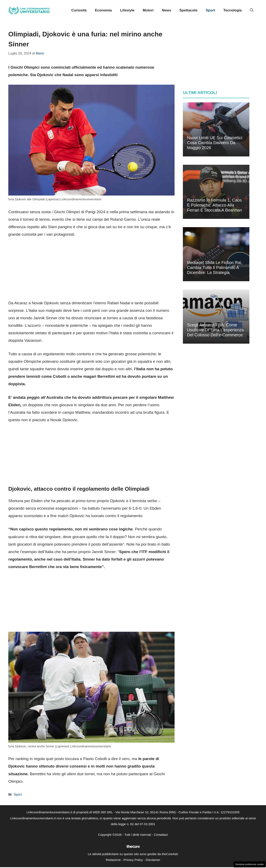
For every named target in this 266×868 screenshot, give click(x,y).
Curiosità (79, 10)
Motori (148, 10)
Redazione (113, 860)
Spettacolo (188, 10)
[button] (252, 10)
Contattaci (161, 835)
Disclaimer (153, 860)
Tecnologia (233, 10)
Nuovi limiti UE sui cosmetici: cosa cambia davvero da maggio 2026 (215, 143)
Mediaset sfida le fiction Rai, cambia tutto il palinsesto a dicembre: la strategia (215, 267)
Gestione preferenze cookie (249, 864)
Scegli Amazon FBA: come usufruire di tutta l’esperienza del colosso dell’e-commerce (215, 330)
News (166, 10)
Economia (103, 10)
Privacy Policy (133, 860)
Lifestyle (127, 10)
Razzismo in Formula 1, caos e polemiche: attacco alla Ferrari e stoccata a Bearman (215, 205)
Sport (210, 10)
